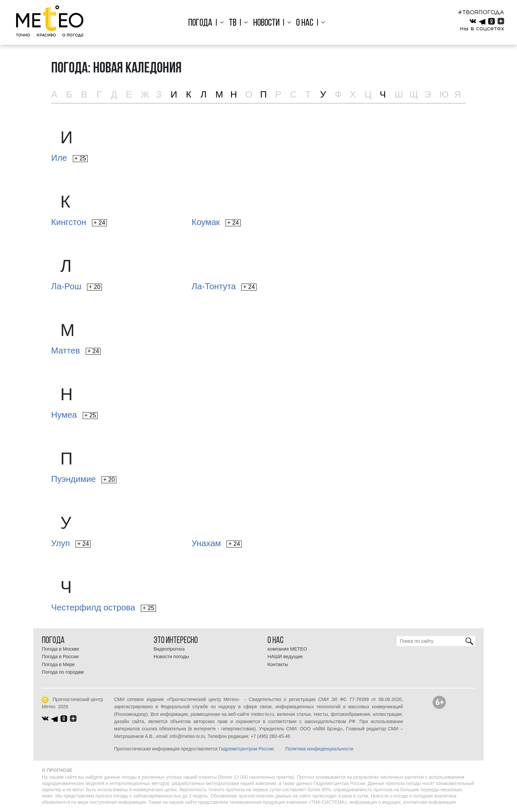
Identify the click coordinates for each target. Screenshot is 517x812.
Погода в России (60, 657)
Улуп (71, 543)
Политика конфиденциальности (319, 749)
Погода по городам (63, 672)
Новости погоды (171, 657)
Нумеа (74, 415)
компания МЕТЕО (287, 649)
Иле (69, 158)
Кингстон (79, 222)
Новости (266, 23)
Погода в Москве (61, 649)
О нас (302, 23)
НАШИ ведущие (285, 657)
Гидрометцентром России (246, 749)
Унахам (217, 543)
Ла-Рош (76, 286)
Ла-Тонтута (224, 286)
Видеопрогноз (169, 649)
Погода (205, 23)
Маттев (76, 350)
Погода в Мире (58, 664)
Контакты (278, 664)
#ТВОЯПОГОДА (481, 12)
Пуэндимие (84, 479)
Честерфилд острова (104, 607)
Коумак (216, 222)
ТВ (235, 23)
